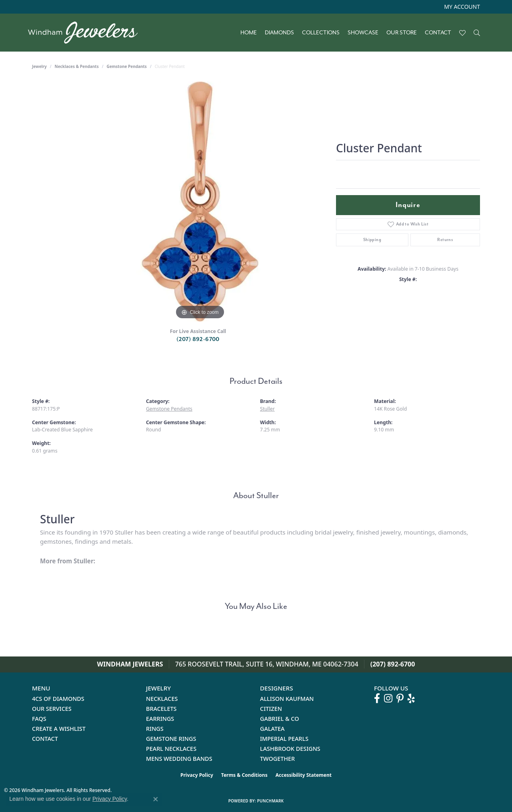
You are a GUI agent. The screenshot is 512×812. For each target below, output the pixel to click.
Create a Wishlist (59, 729)
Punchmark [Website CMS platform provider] (271, 801)
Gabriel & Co (279, 719)
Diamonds (279, 33)
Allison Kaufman (287, 699)
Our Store (402, 33)
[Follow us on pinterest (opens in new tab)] (400, 698)
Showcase (363, 33)
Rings (155, 729)
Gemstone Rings (171, 739)
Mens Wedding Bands (179, 759)
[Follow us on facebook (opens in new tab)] (377, 698)
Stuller (267, 409)
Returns (445, 240)
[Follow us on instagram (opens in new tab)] (388, 698)
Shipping (372, 240)
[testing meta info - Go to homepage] (87, 33)
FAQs (39, 719)
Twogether (277, 759)
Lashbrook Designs (290, 749)
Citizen (271, 709)
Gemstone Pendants (127, 66)
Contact (438, 33)
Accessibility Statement (304, 775)
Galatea (272, 729)
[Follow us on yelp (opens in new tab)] (411, 698)
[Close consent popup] (156, 799)
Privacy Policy (197, 775)
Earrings (160, 719)
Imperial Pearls (284, 739)
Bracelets (161, 709)
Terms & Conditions (244, 775)
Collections (321, 33)
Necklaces (162, 699)
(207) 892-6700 (198, 339)
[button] (461, 7)
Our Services (52, 709)
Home (249, 33)
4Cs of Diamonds (58, 699)
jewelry (39, 66)
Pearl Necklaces (171, 749)
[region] (200, 202)
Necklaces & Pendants (77, 66)
